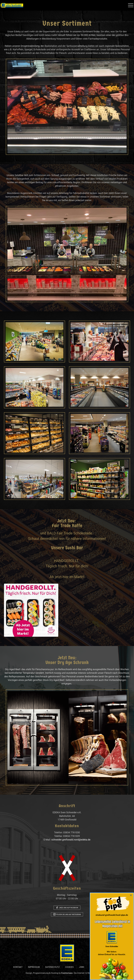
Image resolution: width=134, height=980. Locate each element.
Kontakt (18, 967)
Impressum (34, 967)
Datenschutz (52, 967)
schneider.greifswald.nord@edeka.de (70, 840)
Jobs (82, 967)
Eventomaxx (67, 973)
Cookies (69, 967)
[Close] (131, 895)
